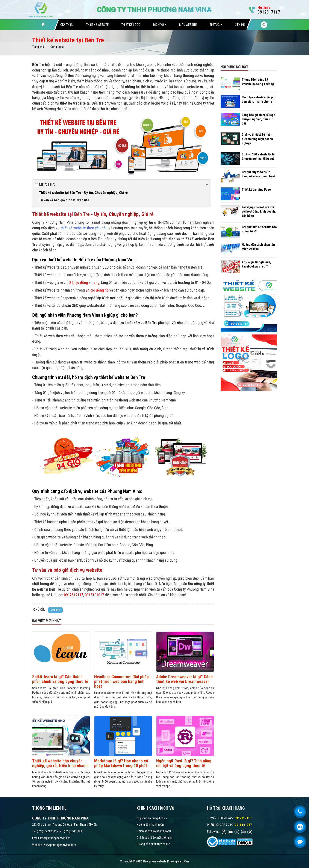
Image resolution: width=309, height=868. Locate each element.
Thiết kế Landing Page (256, 190)
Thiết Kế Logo (131, 25)
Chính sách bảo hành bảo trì (154, 831)
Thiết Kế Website (97, 25)
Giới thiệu (67, 25)
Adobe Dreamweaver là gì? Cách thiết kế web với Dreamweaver (184, 679)
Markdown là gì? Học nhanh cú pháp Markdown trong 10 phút (121, 763)
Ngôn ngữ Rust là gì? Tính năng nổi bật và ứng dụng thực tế (184, 763)
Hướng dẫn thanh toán (150, 825)
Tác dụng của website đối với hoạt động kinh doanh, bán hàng (259, 211)
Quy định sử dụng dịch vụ (152, 818)
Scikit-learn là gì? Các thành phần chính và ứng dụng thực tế (60, 679)
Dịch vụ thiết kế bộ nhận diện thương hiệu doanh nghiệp (257, 139)
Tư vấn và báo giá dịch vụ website (64, 200)
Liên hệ (240, 25)
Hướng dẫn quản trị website (153, 844)
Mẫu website (188, 25)
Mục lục (122, 185)
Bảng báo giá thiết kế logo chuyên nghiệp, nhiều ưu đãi (259, 119)
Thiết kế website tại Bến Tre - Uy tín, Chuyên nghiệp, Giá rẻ (83, 193)
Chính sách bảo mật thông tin (155, 838)
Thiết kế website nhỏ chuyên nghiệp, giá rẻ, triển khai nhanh (60, 763)
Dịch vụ (160, 25)
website (55, 610)
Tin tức (216, 25)
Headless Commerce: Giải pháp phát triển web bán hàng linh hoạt (121, 681)
